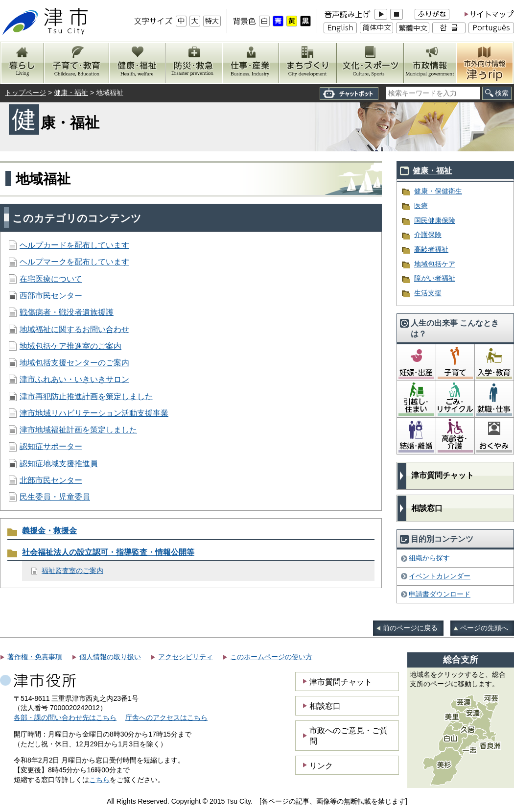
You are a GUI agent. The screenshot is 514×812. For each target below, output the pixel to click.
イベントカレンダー (440, 576)
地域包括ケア (435, 264)
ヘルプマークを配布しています (74, 262)
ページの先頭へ (484, 628)
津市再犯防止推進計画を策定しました (86, 396)
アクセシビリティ (186, 657)
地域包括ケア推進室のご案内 (70, 346)
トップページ (25, 93)
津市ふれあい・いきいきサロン (74, 379)
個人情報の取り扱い (110, 657)
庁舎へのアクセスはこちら (166, 717)
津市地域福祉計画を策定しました (78, 430)
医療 (421, 206)
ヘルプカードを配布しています (74, 245)
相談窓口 (427, 508)
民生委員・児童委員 (55, 497)
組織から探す (429, 558)
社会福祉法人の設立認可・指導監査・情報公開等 (108, 552)
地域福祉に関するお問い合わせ (74, 329)
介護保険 (428, 235)
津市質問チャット (443, 475)
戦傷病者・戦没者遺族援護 (67, 312)
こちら (99, 780)
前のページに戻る (410, 628)
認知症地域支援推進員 (59, 464)
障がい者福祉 (435, 278)
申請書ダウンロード (440, 594)
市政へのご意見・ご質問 (349, 736)
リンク (321, 765)
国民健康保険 (435, 220)
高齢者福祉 (431, 249)
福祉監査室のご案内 (72, 571)
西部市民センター (51, 296)
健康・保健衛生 (438, 191)
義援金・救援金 (49, 531)
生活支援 (428, 293)
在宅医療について (51, 279)
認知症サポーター (51, 446)
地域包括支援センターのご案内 (74, 363)
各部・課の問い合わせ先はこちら (65, 717)
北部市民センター (51, 480)
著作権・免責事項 (35, 657)
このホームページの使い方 (271, 657)
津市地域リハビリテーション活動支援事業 (94, 413)
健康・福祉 (71, 93)
